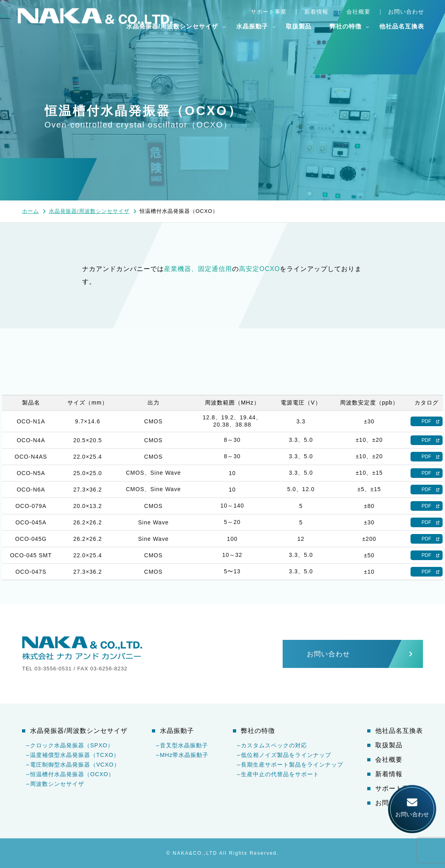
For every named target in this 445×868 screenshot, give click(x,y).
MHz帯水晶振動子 (184, 755)
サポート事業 (269, 12)
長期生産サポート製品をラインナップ (292, 765)
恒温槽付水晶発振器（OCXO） (72, 774)
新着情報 (316, 12)
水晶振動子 (252, 26)
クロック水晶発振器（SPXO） (72, 745)
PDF (427, 421)
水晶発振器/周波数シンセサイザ (172, 26)
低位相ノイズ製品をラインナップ (286, 755)
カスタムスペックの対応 (274, 745)
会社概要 (358, 12)
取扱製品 (299, 26)
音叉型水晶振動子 (184, 745)
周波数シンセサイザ (57, 784)
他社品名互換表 (402, 26)
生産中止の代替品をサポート (280, 774)
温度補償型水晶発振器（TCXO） (75, 755)
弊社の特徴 (346, 26)
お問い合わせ (406, 12)
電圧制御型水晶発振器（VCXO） (75, 765)
